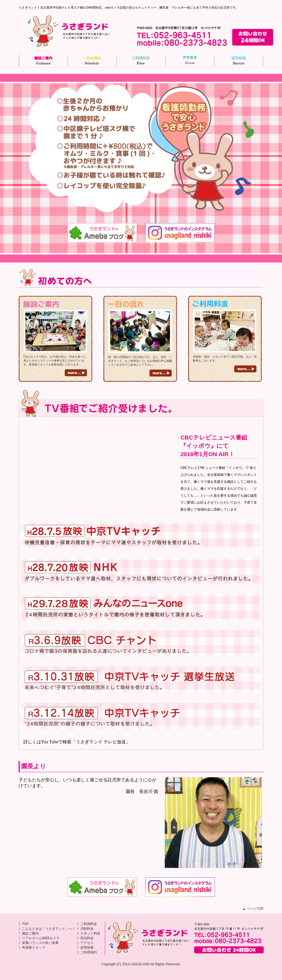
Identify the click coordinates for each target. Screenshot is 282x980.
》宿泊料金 (85, 938)
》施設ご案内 (29, 933)
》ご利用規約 (87, 952)
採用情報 (239, 60)
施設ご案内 (44, 60)
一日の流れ (93, 60)
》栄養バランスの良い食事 (39, 943)
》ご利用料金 (87, 924)
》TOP (24, 924)
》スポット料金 (89, 933)
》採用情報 (85, 948)
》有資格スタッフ (32, 948)
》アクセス (85, 943)
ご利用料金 (141, 60)
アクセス (190, 60)
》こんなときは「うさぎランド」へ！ (47, 929)
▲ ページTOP (253, 909)
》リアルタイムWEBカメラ (39, 938)
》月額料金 (85, 929)
